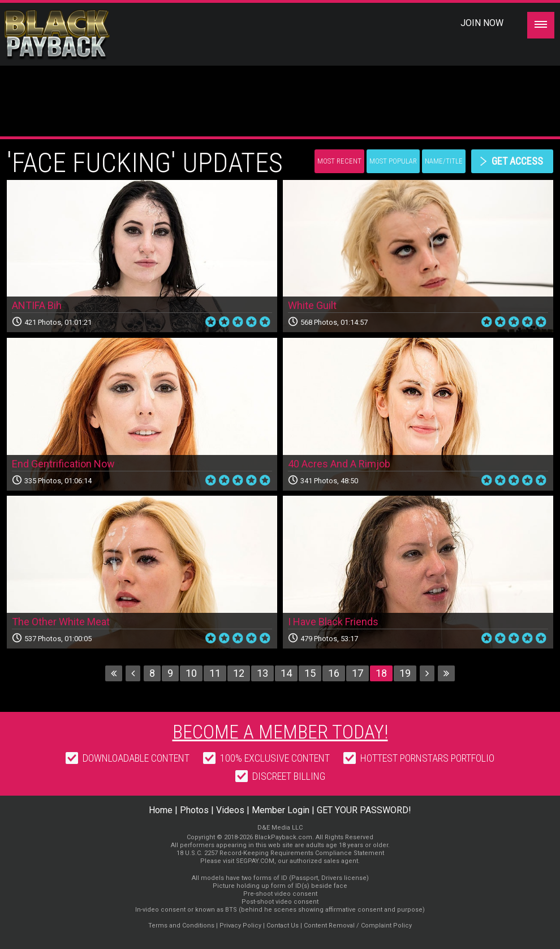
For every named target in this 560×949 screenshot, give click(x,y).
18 (381, 673)
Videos (230, 810)
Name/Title (444, 161)
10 (191, 673)
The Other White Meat (61, 622)
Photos (194, 810)
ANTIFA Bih (37, 305)
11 (215, 673)
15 (310, 673)
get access (517, 161)
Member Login (281, 810)
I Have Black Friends (333, 622)
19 (405, 673)
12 (239, 673)
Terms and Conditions (181, 926)
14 (286, 673)
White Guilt (312, 305)
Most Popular (393, 161)
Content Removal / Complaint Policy (358, 926)
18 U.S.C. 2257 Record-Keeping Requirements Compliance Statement (280, 853)
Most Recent (339, 161)
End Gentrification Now (63, 464)
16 (334, 673)
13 (262, 673)
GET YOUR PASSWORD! (364, 810)
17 (357, 673)
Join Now (482, 23)
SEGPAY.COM (255, 861)
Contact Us (283, 926)
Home (161, 810)
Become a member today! (280, 732)
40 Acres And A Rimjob (339, 464)
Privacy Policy (240, 926)
